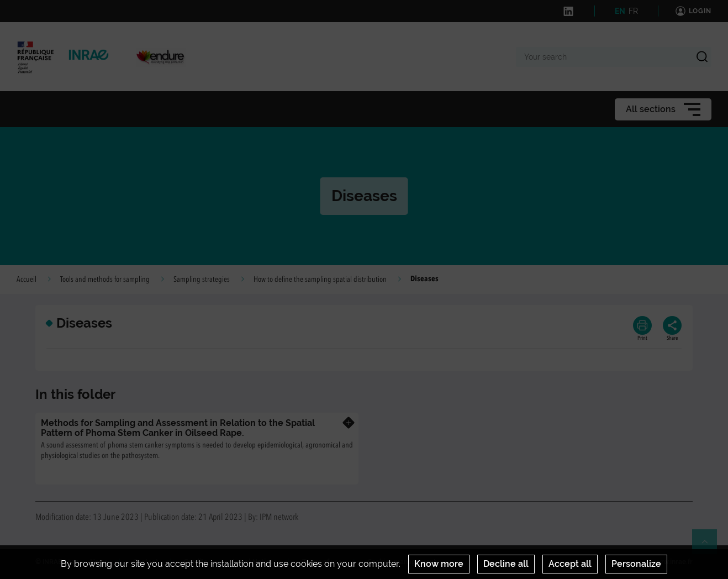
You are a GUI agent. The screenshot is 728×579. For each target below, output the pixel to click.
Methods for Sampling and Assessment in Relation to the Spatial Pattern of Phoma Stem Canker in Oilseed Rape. (178, 428)
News (99, 562)
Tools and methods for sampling (105, 280)
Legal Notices (255, 562)
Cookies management (402, 562)
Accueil (27, 280)
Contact (146, 562)
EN (620, 11)
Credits (196, 562)
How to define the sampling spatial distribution (320, 280)
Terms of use (322, 562)
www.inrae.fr (672, 562)
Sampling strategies (202, 280)
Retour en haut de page (709, 546)
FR (633, 11)
